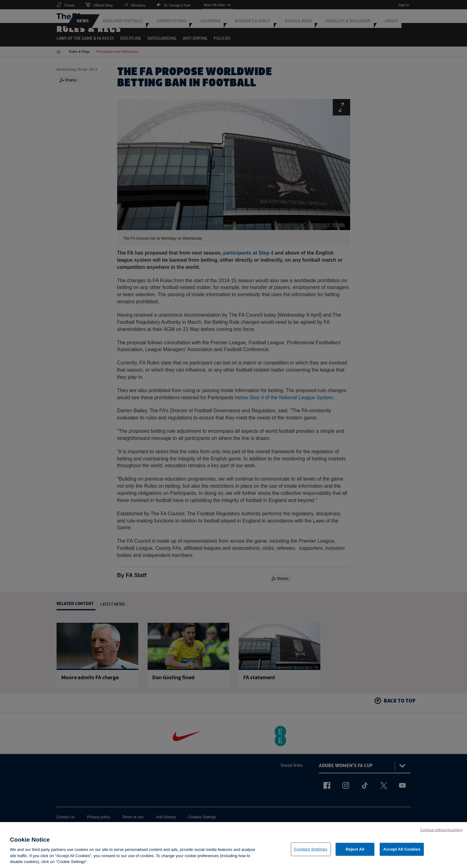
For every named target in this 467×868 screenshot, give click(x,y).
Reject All (355, 851)
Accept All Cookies (402, 851)
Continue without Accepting (441, 832)
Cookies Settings (311, 851)
